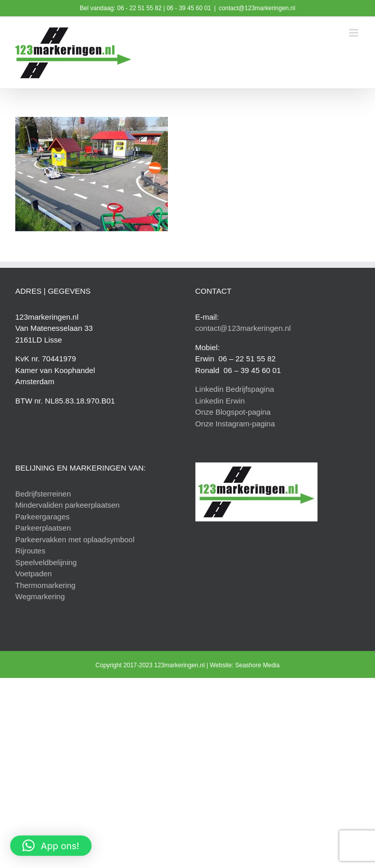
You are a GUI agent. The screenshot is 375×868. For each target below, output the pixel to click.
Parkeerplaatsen (43, 528)
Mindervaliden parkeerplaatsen (67, 505)
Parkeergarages (42, 517)
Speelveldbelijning (46, 562)
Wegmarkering (40, 596)
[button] (51, 846)
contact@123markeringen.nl (257, 8)
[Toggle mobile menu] (354, 33)
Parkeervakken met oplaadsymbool (75, 539)
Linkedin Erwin (220, 401)
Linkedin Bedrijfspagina (235, 389)
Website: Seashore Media (244, 665)
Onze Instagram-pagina (235, 424)
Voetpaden (34, 573)
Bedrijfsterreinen (43, 494)
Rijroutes (30, 551)
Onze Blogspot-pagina (233, 412)
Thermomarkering (45, 585)
